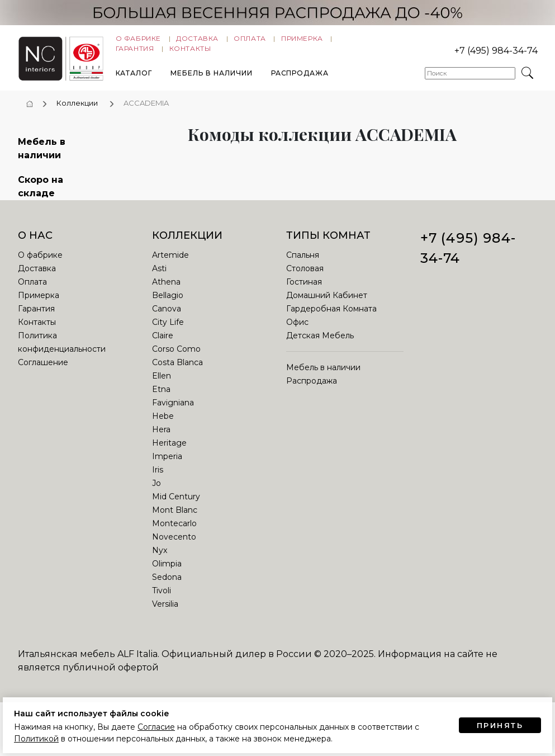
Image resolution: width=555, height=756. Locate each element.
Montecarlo (174, 532)
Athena (166, 291)
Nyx (160, 559)
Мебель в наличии (211, 76)
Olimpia (167, 573)
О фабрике (138, 41)
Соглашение (43, 371)
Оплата (250, 41)
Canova (167, 318)
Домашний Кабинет (327, 304)
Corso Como (176, 358)
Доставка (197, 41)
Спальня (303, 264)
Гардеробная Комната (331, 318)
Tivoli (162, 599)
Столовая (305, 277)
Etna (161, 398)
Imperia (167, 465)
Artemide (170, 264)
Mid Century (176, 505)
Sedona (167, 586)
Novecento (174, 546)
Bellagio (168, 304)
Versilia (165, 613)
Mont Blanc (175, 519)
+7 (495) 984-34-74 (496, 53)
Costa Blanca (177, 371)
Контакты (190, 51)
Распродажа (300, 76)
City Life (168, 331)
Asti (159, 277)
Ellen (162, 385)
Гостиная (304, 291)
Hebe (163, 425)
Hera (161, 438)
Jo (156, 492)
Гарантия (135, 51)
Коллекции (77, 112)
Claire (163, 344)
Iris (158, 479)
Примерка (302, 41)
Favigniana (173, 412)
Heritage (169, 452)
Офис (297, 331)
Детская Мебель (320, 344)
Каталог (134, 76)
